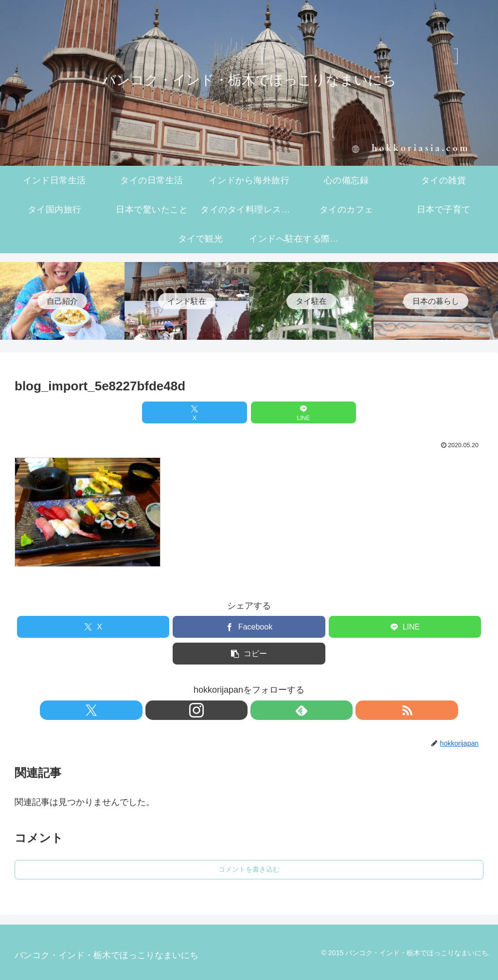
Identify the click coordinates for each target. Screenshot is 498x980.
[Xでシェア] (210, 412)
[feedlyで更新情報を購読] (260, 710)
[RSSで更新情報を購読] (283, 710)
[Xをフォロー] (215, 710)
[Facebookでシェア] (249, 627)
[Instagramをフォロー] (238, 710)
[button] (249, 654)
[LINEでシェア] (288, 412)
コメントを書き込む (249, 869)
